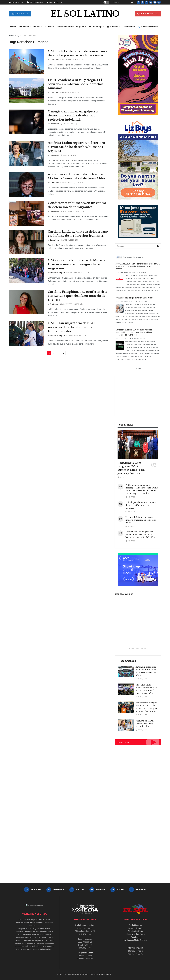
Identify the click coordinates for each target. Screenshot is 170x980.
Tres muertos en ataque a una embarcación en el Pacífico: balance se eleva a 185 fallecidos (140, 535)
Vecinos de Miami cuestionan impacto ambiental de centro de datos (141, 520)
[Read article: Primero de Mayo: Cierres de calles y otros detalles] (126, 725)
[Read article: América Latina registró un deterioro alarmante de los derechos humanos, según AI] (27, 153)
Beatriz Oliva (54, 124)
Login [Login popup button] (50, 2)
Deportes (49, 27)
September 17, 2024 (70, 211)
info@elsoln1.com (85, 953)
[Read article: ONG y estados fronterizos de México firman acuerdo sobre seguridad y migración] (27, 271)
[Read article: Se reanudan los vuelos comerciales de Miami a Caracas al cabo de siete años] (126, 689)
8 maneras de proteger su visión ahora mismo (134, 298)
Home (13, 27)
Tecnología (96, 27)
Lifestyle (113, 27)
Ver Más (138, 369)
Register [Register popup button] (58, 2)
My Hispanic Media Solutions (135, 940)
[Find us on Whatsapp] (159, 2)
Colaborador (54, 60)
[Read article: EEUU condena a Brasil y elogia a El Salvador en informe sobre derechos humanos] (27, 90)
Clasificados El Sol (135, 931)
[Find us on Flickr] (155, 2)
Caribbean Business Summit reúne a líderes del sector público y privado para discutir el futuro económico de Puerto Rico (135, 332)
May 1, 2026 (141, 679)
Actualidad (24, 27)
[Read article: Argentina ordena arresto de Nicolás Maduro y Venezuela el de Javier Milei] (27, 185)
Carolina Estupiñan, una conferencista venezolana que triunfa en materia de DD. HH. (78, 296)
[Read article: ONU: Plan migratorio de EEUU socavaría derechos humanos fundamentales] (27, 334)
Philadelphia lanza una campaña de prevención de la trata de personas (141, 505)
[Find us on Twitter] (147, 2)
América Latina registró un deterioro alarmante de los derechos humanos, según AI (76, 147)
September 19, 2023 (70, 304)
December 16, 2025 (69, 60)
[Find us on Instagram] (143, 2)
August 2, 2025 (68, 124)
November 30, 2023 (75, 273)
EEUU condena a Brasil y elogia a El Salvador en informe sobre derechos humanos (76, 84)
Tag (18, 36)
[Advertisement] (137, 396)
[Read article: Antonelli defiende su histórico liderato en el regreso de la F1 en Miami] (126, 671)
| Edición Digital (148, 14)
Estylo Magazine (136, 925)
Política (37, 27)
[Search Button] (132, 2)
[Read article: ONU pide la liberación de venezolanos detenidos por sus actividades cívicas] (27, 62)
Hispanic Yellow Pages (136, 934)
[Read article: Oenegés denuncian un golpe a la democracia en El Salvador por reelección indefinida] (27, 122)
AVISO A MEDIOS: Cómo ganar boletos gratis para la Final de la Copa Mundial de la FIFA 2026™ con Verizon (138, 266)
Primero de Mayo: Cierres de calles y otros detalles (145, 724)
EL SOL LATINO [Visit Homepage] (85, 14)
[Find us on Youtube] (151, 2)
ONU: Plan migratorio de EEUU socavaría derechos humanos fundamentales (72, 327)
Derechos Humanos (29, 36)
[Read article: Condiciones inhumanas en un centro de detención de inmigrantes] (27, 213)
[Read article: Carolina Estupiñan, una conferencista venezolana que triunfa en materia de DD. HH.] (27, 302)
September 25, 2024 (70, 183)
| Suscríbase (20, 14)
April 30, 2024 (67, 240)
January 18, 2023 (74, 336)
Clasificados (129, 27)
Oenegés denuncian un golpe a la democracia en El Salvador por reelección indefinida (73, 116)
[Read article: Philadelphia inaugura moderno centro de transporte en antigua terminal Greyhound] (126, 707)
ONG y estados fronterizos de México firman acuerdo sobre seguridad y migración (76, 264)
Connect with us (124, 594)
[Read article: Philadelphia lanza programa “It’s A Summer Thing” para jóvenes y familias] (138, 445)
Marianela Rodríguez (57, 273)
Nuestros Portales (148, 27)
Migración (81, 27)
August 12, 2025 (68, 92)
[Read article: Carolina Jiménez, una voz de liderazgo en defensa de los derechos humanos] (27, 242)
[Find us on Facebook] (138, 2)
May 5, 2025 (66, 155)
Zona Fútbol (136, 937)
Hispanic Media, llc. (105, 974)
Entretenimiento (64, 27)
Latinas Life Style (136, 928)
